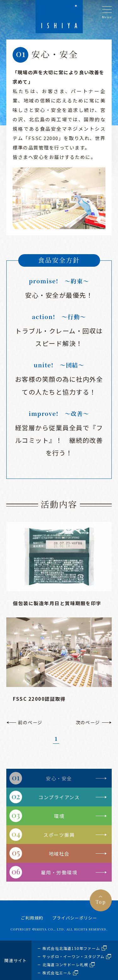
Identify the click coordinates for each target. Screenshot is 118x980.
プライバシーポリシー (75, 918)
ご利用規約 (32, 918)
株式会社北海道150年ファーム (71, 948)
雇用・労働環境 (59, 872)
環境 (59, 816)
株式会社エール (57, 973)
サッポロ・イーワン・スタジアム (73, 956)
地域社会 (59, 854)
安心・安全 (59, 778)
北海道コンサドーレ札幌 (65, 964)
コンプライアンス (59, 797)
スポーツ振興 (59, 835)
